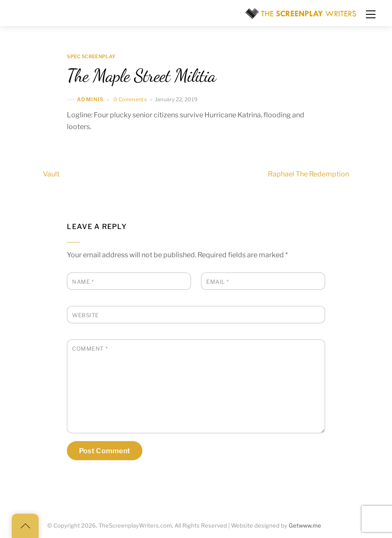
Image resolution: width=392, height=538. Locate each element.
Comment (90, 349)
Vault (36, 174)
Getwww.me (305, 526)
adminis (90, 100)
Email (218, 282)
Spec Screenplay (91, 57)
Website (86, 315)
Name (83, 282)
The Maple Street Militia (141, 76)
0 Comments (130, 99)
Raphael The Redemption (324, 174)
